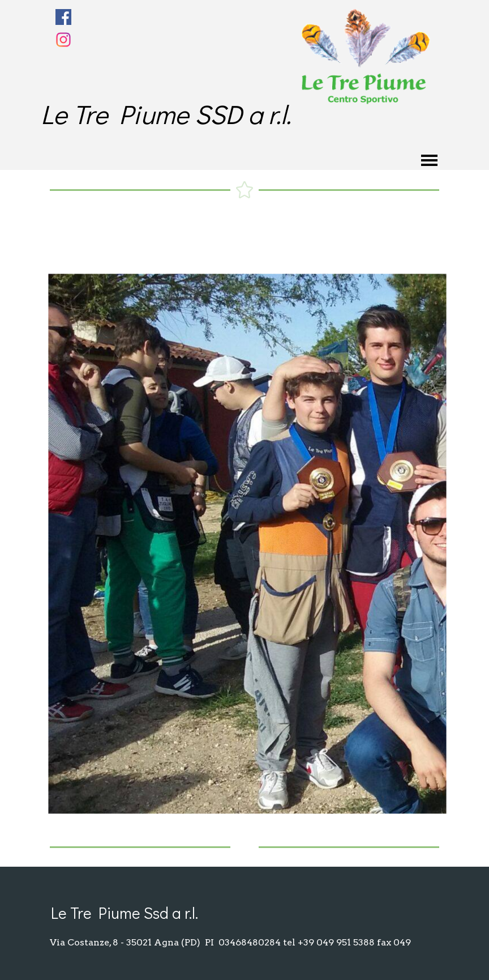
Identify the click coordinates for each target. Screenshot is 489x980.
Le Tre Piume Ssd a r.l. (125, 913)
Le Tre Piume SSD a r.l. (166, 114)
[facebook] (63, 17)
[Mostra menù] (429, 161)
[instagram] (63, 40)
